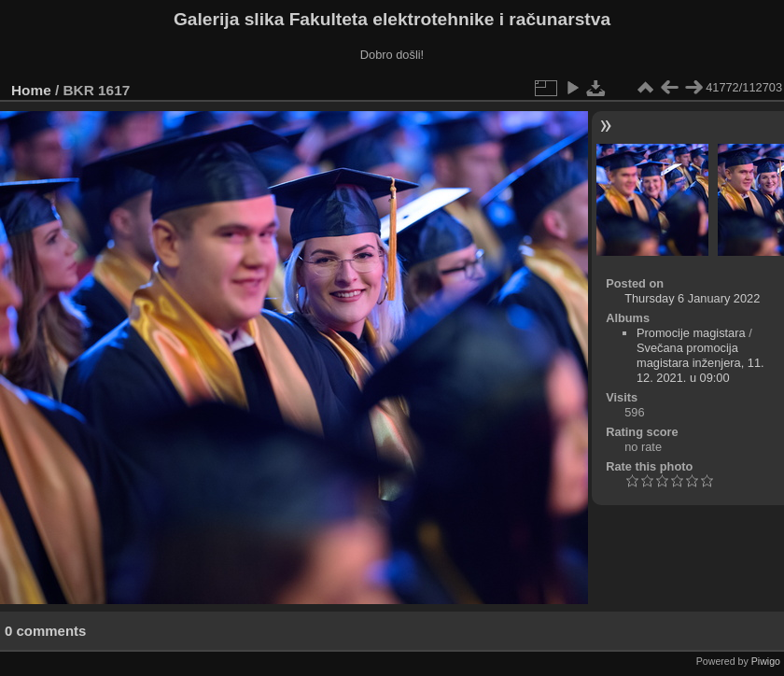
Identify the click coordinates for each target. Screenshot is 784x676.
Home (31, 90)
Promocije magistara (691, 333)
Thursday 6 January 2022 (692, 298)
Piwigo (766, 661)
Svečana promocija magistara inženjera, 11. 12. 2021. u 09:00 (700, 363)
